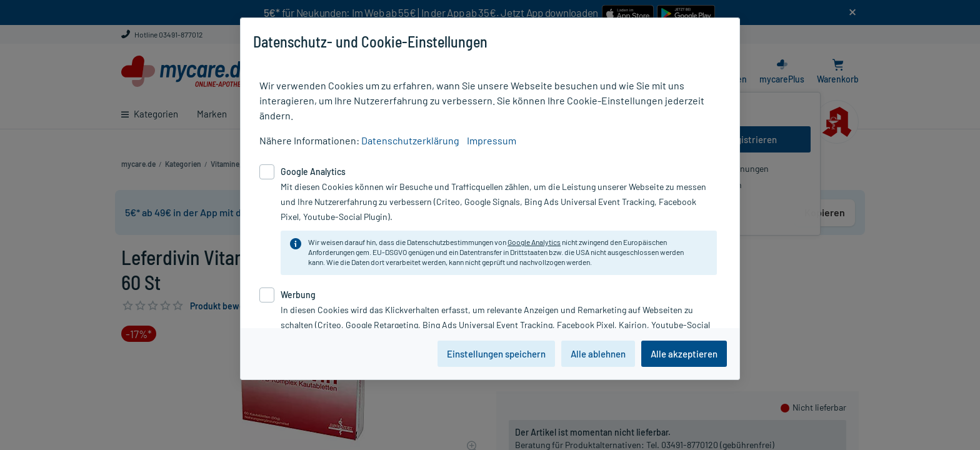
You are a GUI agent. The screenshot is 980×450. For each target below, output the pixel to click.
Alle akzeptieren (684, 354)
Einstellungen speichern (496, 354)
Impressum (492, 140)
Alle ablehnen (598, 354)
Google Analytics (534, 242)
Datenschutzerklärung (410, 140)
